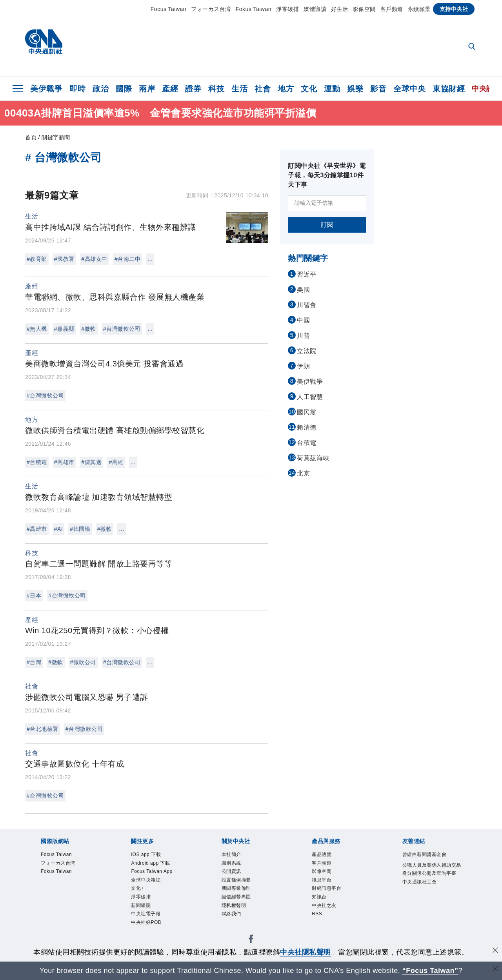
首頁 (31, 137)
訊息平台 (322, 881)
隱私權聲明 (235, 908)
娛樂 (355, 89)
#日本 (34, 596)
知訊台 (320, 899)
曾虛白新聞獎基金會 (426, 855)
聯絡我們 (232, 917)
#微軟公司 (83, 662)
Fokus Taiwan (254, 9)
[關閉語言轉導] (495, 970)
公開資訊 (232, 872)
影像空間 (364, 9)
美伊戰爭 (46, 89)
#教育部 (37, 259)
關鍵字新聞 (56, 137)
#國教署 (64, 259)
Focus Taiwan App (153, 872)
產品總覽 (322, 855)
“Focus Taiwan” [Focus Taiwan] (430, 971)
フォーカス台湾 (211, 9)
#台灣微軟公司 (122, 329)
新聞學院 (142, 908)
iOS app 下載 (147, 855)
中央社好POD (147, 926)
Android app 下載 (152, 864)
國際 (124, 89)
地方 (286, 89)
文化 (309, 89)
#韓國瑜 (80, 529)
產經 (170, 89)
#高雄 (116, 462)
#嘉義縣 (64, 329)
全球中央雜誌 (147, 881)
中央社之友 (325, 908)
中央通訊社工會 (421, 892)
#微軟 (89, 329)
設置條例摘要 (237, 881)
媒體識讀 (315, 9)
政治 (101, 89)
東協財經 (449, 89)
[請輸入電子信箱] (327, 203)
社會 (263, 89)
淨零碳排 (287, 9)
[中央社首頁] (44, 44)
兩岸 (147, 89)
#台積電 (37, 462)
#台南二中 (127, 259)
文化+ (138, 890)
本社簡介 (232, 855)
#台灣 (34, 662)
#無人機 (37, 329)
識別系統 (232, 864)
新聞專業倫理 (237, 890)
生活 (239, 89)
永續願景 (419, 9)
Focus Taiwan (168, 9)
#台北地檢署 (43, 729)
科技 (216, 89)
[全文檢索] (473, 47)
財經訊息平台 (328, 890)
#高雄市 (64, 462)
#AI (59, 529)
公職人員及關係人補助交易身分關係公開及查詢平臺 (432, 874)
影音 (378, 89)
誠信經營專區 (237, 899)
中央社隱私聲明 (306, 952)
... (150, 259)
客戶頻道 (392, 9)
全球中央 (409, 89)
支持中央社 (454, 9)
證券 (193, 89)
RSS (317, 917)
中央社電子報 (147, 917)
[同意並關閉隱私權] (495, 951)
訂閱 (327, 225)
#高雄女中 (95, 259)
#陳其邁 (92, 462)
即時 (77, 89)
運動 (332, 89)
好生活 (340, 9)
